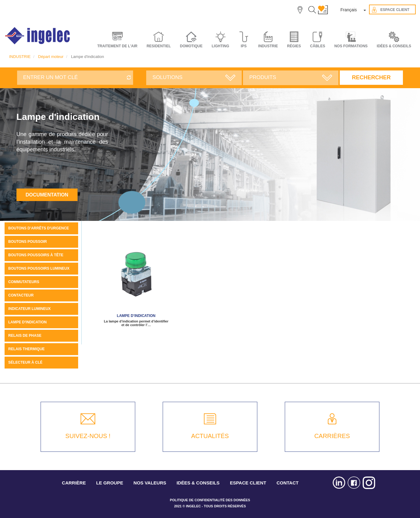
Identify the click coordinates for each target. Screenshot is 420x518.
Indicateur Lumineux (29, 309)
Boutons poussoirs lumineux (39, 268)
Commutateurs (24, 282)
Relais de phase (25, 336)
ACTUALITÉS (210, 436)
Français (349, 10)
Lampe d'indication (27, 322)
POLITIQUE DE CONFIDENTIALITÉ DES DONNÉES (210, 500)
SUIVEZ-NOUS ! (88, 436)
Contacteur (21, 295)
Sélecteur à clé (25, 362)
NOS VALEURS (150, 483)
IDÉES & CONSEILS (394, 46)
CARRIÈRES (332, 436)
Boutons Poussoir (27, 242)
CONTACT (288, 483)
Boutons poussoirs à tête (36, 255)
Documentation (47, 195)
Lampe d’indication (136, 316)
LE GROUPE (110, 483)
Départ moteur (51, 57)
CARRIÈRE (74, 483)
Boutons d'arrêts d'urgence (39, 228)
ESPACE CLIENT (248, 483)
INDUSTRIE (20, 57)
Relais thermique (26, 349)
